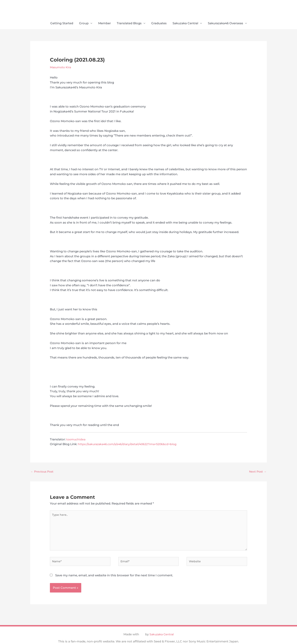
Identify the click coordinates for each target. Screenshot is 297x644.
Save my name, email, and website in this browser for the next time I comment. (114, 581)
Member (105, 24)
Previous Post (43, 472)
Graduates (159, 24)
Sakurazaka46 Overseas (226, 24)
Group (84, 24)
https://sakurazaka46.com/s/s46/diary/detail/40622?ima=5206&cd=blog (130, 445)
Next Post (257, 472)
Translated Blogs (129, 24)
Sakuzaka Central (185, 24)
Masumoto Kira (61, 68)
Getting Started (62, 24)
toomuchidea (76, 440)
